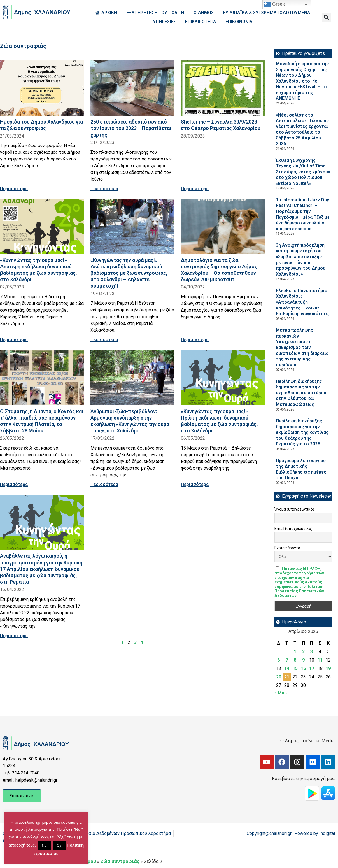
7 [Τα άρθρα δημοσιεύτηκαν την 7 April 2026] (287, 660)
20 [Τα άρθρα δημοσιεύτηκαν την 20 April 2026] (279, 677)
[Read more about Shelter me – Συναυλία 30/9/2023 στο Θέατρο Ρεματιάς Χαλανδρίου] (223, 88)
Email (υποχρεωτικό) (293, 529)
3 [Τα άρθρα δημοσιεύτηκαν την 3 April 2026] (312, 652)
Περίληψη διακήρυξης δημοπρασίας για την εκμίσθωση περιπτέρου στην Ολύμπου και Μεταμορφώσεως (301, 393)
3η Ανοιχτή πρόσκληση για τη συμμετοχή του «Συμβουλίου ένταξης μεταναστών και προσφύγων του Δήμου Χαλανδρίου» (301, 260)
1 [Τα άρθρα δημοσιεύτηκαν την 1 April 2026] (295, 652)
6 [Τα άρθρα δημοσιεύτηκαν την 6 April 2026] (278, 660)
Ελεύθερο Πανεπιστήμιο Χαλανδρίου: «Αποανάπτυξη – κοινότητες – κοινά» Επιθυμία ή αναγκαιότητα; (303, 302)
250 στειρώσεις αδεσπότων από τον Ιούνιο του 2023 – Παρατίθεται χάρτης (131, 128)
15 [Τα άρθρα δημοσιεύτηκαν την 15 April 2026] (295, 668)
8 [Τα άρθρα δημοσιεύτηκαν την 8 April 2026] (295, 660)
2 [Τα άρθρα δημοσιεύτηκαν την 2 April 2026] (303, 652)
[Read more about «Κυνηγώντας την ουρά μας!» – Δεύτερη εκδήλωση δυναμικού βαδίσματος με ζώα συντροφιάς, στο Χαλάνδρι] (42, 226)
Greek (274, 4)
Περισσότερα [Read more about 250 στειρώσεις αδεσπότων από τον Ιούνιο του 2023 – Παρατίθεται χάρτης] (104, 189)
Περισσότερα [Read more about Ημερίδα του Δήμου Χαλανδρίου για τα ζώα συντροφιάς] (14, 189)
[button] (326, 18)
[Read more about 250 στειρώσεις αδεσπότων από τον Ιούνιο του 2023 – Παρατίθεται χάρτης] (132, 88)
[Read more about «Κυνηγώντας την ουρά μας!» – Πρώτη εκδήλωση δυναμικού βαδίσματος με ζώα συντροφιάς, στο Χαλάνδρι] (223, 377)
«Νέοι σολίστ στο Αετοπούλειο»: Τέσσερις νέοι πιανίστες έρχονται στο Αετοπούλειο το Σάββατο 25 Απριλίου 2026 (302, 129)
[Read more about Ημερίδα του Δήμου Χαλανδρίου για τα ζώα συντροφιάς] (42, 88)
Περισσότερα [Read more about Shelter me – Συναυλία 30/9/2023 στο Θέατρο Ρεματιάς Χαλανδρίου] (195, 189)
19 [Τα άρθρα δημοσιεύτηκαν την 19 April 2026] (328, 668)
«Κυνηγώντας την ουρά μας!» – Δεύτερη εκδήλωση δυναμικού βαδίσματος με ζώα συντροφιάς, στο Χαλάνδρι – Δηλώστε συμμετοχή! (129, 273)
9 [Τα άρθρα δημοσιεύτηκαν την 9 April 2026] (303, 660)
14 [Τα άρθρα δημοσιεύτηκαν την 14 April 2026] (287, 668)
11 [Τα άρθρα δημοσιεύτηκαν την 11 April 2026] (320, 660)
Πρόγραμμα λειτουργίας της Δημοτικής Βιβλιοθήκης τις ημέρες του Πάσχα (301, 469)
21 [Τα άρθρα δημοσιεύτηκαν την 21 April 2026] (287, 677)
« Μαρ (281, 693)
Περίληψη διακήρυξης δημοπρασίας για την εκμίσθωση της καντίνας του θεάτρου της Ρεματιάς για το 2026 (302, 432)
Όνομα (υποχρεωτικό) (294, 509)
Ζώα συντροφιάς (120, 861)
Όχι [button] (59, 845)
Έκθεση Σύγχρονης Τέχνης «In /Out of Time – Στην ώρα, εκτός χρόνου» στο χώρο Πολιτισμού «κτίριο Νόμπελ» (303, 172)
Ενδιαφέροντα (287, 548)
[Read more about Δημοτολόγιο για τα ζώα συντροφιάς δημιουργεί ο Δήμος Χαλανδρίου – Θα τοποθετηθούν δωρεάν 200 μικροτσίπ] (223, 226)
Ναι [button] (45, 845)
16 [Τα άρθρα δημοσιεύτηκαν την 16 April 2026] (303, 668)
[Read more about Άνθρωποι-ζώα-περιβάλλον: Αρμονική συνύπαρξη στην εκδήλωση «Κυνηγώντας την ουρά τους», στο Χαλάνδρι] (132, 377)
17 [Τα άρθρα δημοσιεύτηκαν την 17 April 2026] (312, 668)
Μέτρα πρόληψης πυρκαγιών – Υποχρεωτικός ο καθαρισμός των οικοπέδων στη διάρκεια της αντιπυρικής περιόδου (302, 347)
